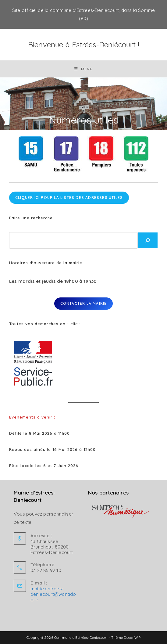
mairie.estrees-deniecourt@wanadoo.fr (53, 594)
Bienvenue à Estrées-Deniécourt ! (83, 45)
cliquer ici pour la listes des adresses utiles (69, 198)
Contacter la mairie (84, 303)
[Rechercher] (148, 240)
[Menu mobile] (83, 69)
